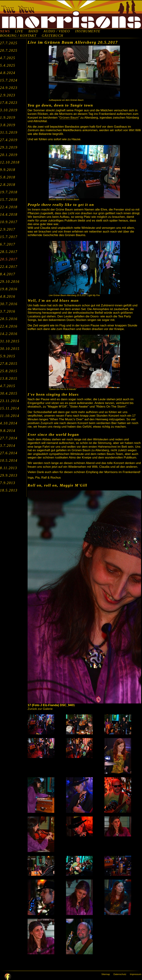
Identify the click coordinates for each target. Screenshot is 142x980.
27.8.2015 (9, 364)
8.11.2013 (9, 468)
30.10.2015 (10, 349)
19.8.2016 (9, 289)
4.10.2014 (9, 423)
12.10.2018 (10, 162)
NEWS (5, 31)
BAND (33, 31)
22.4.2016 (9, 326)
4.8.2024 (8, 73)
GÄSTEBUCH (53, 36)
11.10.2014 (10, 416)
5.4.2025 (8, 65)
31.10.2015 (10, 341)
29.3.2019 (9, 147)
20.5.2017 (9, 259)
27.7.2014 (9, 438)
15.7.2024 (9, 80)
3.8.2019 (8, 125)
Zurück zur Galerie (40, 709)
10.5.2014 (9, 460)
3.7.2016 (8, 311)
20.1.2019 (9, 155)
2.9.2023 (8, 95)
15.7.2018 (9, 200)
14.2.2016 (9, 334)
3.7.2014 (8, 446)
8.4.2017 (8, 274)
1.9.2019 (8, 118)
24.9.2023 (9, 88)
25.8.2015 (9, 371)
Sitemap (106, 974)
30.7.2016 (9, 304)
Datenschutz (120, 974)
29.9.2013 (9, 475)
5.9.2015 (8, 356)
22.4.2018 (9, 207)
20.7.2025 (9, 50)
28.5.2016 (9, 319)
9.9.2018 (8, 170)
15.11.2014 (10, 408)
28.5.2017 (9, 252)
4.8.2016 (8, 296)
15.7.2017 (9, 237)
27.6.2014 (9, 453)
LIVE (19, 31)
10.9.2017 (9, 222)
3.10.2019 (9, 110)
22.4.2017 (9, 267)
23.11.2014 (10, 401)
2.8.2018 (8, 185)
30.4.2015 (9, 393)
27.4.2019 (9, 140)
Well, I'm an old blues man (53, 301)
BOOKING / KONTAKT (18, 36)
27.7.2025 (9, 43)
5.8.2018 (8, 177)
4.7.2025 (8, 58)
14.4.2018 (9, 214)
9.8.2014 (8, 431)
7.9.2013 (8, 483)
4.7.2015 (8, 386)
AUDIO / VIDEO (57, 31)
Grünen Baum (69, 118)
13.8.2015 (9, 378)
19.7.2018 (9, 192)
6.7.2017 (8, 244)
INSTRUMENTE (88, 31)
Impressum (136, 974)
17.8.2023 (9, 103)
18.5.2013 (9, 490)
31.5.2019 (9, 132)
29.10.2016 (10, 282)
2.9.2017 (8, 229)
